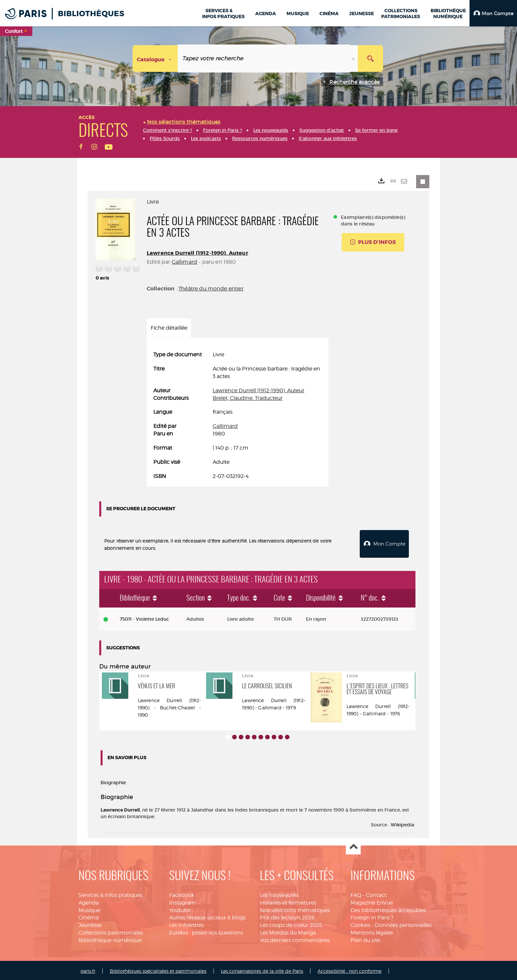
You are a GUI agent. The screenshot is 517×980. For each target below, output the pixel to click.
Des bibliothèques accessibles (388, 909)
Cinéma (89, 916)
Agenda (89, 901)
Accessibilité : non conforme (350, 969)
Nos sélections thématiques (295, 909)
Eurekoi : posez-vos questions (206, 931)
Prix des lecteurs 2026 (287, 916)
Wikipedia (402, 823)
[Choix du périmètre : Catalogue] (155, 59)
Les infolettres (186, 923)
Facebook (182, 893)
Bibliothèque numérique (110, 939)
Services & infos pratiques (110, 893)
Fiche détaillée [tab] (169, 328)
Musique (89, 909)
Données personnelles (403, 923)
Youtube (180, 909)
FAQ (356, 893)
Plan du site (365, 939)
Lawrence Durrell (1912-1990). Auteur (198, 253)
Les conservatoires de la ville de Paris (262, 969)
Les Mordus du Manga (288, 931)
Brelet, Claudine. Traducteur (248, 398)
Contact (376, 893)
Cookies (360, 923)
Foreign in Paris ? (372, 916)
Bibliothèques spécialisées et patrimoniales (158, 969)
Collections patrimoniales (111, 931)
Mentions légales (372, 931)
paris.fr (88, 969)
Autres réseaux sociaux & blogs (207, 916)
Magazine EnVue (372, 901)
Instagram (182, 901)
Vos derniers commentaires (295, 939)
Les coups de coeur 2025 (291, 923)
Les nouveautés (279, 893)
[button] (493, 13)
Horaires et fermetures (288, 901)
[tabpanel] (238, 416)
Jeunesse (90, 923)
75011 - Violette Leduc (144, 617)
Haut (353, 846)
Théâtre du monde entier (211, 289)
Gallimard (184, 262)
